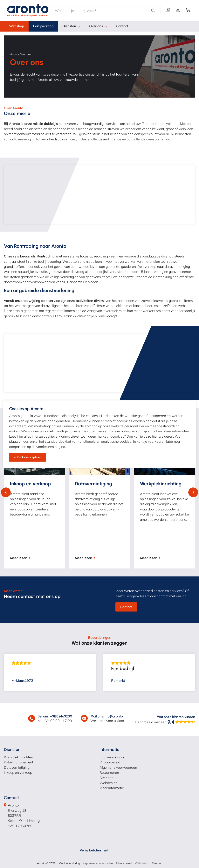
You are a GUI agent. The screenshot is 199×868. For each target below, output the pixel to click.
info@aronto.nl (115, 717)
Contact (128, 26)
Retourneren (109, 773)
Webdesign (108, 783)
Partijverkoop (46, 26)
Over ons (103, 26)
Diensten (75, 26)
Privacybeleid (110, 762)
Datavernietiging (17, 768)
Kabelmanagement (19, 762)
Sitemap (157, 864)
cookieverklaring (56, 436)
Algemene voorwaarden (118, 768)
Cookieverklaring (112, 757)
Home (14, 55)
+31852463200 (61, 717)
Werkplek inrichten (18, 757)
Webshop (17, 26)
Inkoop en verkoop (18, 773)
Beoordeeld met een (165, 722)
